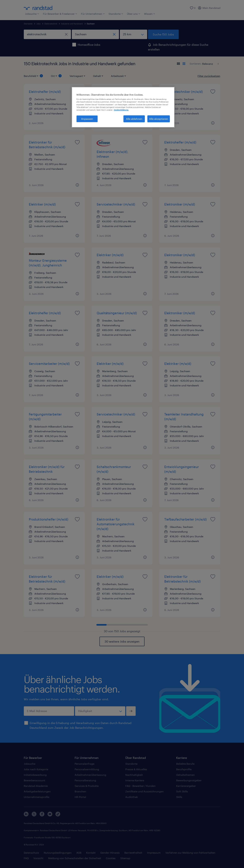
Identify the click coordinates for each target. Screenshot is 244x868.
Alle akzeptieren (159, 119)
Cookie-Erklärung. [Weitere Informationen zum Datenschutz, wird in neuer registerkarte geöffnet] (121, 110)
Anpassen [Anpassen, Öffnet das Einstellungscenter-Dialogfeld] (87, 119)
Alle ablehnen (134, 119)
